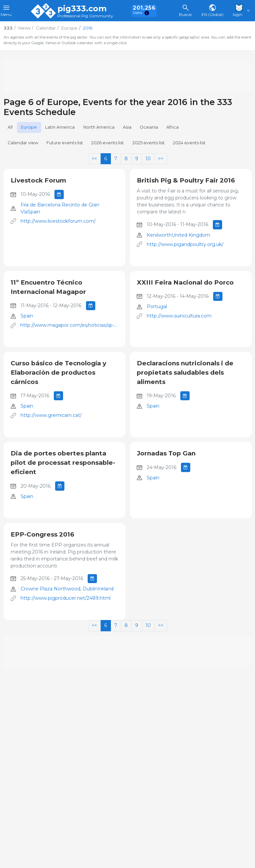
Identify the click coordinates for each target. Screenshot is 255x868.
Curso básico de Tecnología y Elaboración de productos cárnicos (58, 372)
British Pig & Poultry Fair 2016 (186, 180)
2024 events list (189, 143)
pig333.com (82, 9)
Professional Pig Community (85, 16)
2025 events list (149, 143)
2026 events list (108, 143)
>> (161, 159)
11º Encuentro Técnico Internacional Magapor (48, 287)
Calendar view (23, 143)
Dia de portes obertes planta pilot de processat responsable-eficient (63, 463)
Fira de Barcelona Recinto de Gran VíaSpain (60, 208)
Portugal (157, 307)
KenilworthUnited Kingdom (178, 235)
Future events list (65, 143)
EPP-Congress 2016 (42, 534)
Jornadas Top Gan (166, 453)
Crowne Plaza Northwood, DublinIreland (67, 589)
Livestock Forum (38, 180)
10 (148, 159)
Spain (27, 316)
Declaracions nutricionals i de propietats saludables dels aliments (185, 372)
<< (94, 159)
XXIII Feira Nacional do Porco (185, 282)
